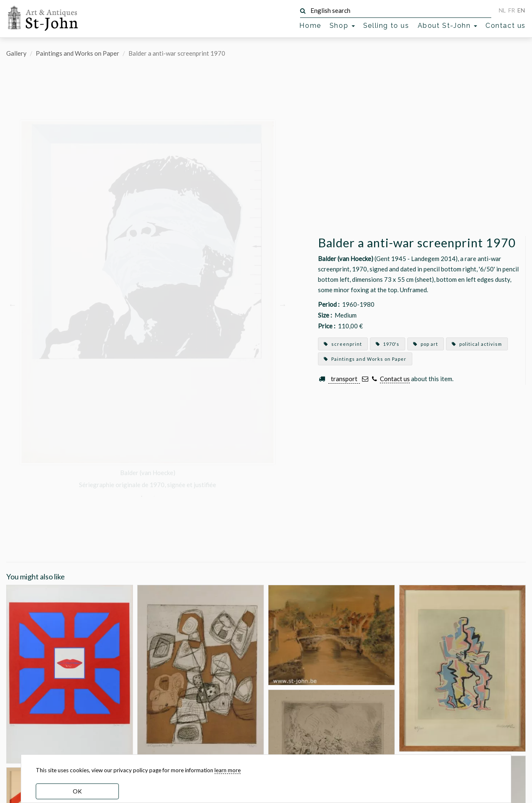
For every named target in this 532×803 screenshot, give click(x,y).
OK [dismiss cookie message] (77, 791)
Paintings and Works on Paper (78, 53)
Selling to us (386, 26)
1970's (388, 344)
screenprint (343, 344)
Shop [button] (342, 26)
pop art (426, 344)
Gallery (16, 53)
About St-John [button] (447, 26)
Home (310, 26)
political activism (477, 344)
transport (344, 379)
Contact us (506, 26)
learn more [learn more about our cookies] (228, 770)
